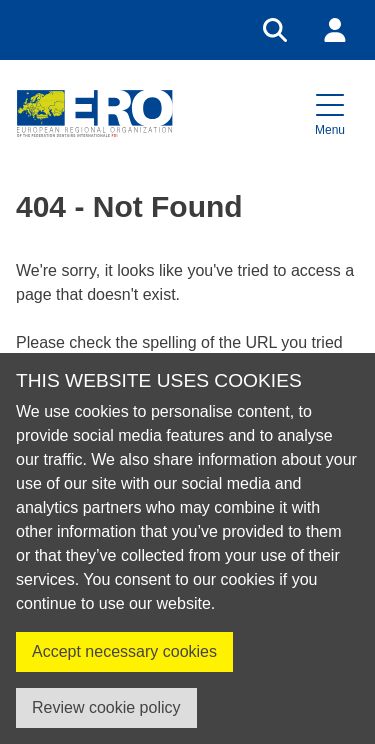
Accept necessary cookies (124, 651)
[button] (330, 113)
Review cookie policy (106, 707)
